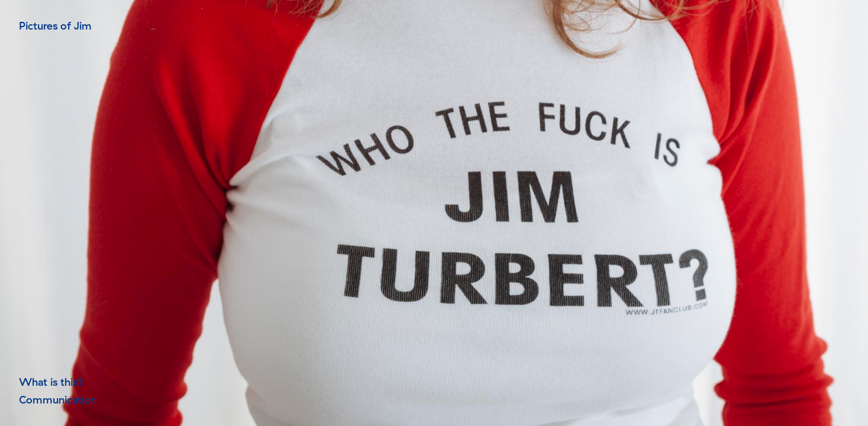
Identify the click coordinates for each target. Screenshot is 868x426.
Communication (58, 400)
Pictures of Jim (55, 26)
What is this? (51, 382)
